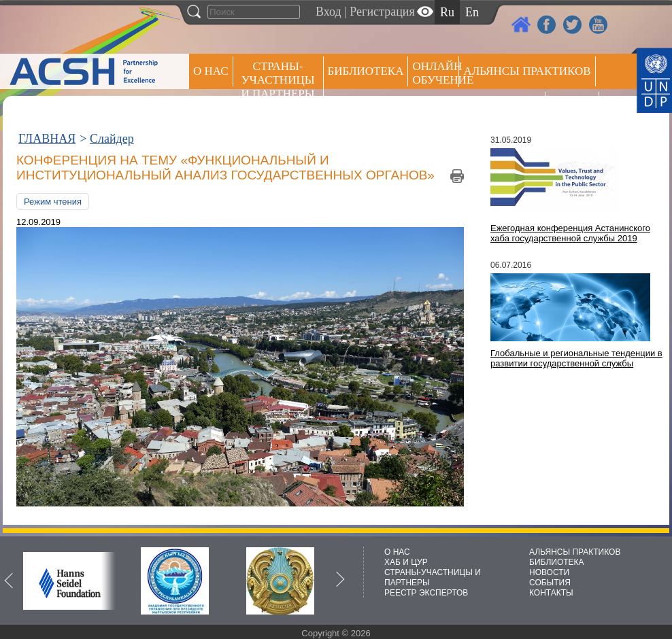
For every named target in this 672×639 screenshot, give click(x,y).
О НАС (211, 71)
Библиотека (366, 71)
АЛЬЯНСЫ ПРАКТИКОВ (575, 552)
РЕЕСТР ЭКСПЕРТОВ (574, 108)
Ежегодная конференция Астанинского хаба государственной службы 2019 (570, 233)
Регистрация (382, 12)
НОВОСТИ (549, 572)
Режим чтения (53, 202)
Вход (329, 12)
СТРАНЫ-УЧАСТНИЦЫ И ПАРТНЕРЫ (278, 80)
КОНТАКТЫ (551, 593)
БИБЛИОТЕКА (557, 562)
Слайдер (112, 139)
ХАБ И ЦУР (406, 562)
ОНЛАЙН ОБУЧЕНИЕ (436, 73)
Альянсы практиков (527, 71)
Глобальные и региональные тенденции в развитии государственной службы (576, 358)
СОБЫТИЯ (550, 583)
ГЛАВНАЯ (47, 139)
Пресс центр (502, 106)
